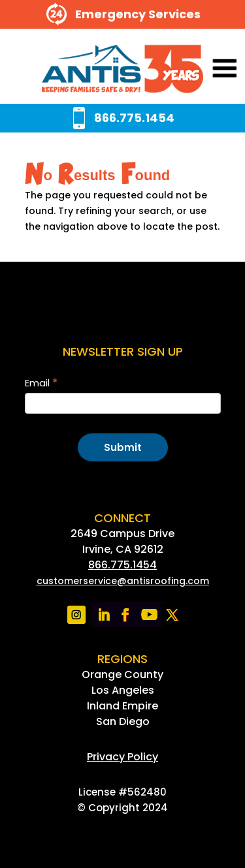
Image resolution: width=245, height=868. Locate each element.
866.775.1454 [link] (122, 565)
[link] (122, 70)
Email (41, 383)
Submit (123, 447)
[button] (207, 70)
